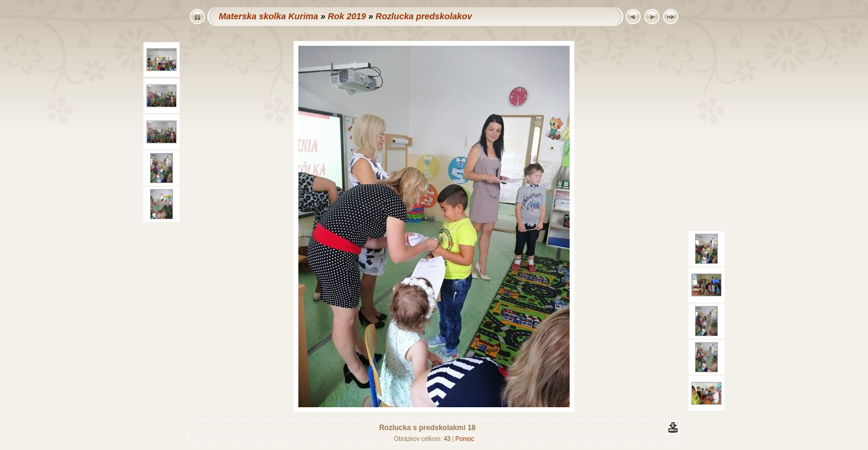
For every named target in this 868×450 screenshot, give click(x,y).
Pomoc (464, 439)
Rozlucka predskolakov (424, 16)
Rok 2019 (347, 16)
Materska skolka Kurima (269, 16)
